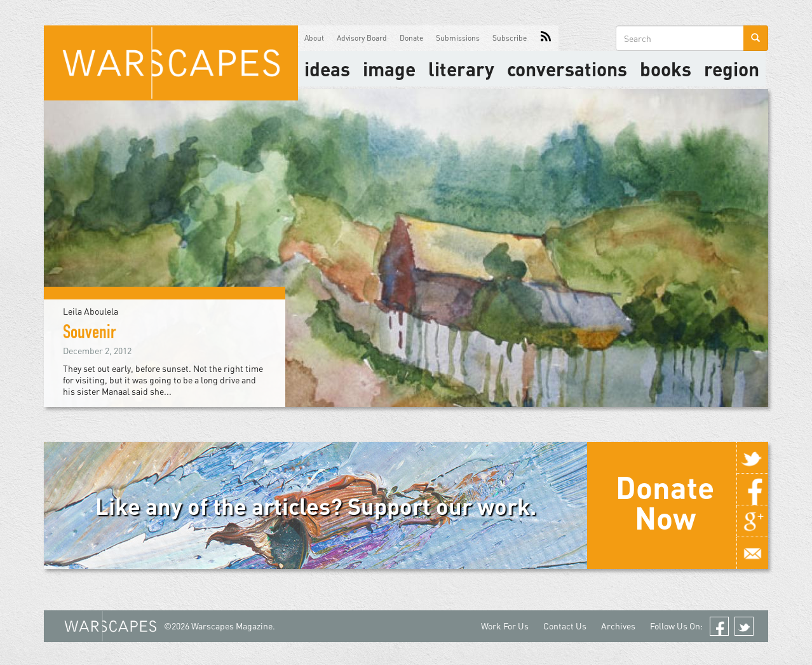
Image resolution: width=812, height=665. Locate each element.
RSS (546, 38)
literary (461, 69)
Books (666, 69)
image (389, 69)
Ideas (327, 69)
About (314, 38)
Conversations (567, 69)
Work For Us (505, 626)
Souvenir (89, 334)
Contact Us (565, 626)
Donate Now (665, 502)
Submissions (458, 38)
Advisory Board (362, 38)
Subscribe (510, 38)
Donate (411, 38)
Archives (618, 626)
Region (732, 69)
